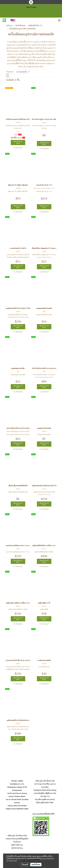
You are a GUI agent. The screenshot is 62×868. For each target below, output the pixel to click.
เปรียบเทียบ (19, 148)
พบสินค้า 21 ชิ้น (13, 80)
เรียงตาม (11, 72)
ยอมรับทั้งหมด (36, 864)
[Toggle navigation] (59, 20)
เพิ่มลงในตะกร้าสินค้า (18, 142)
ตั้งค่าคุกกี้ (25, 864)
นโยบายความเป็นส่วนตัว (47, 858)
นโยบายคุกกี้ (13, 861)
